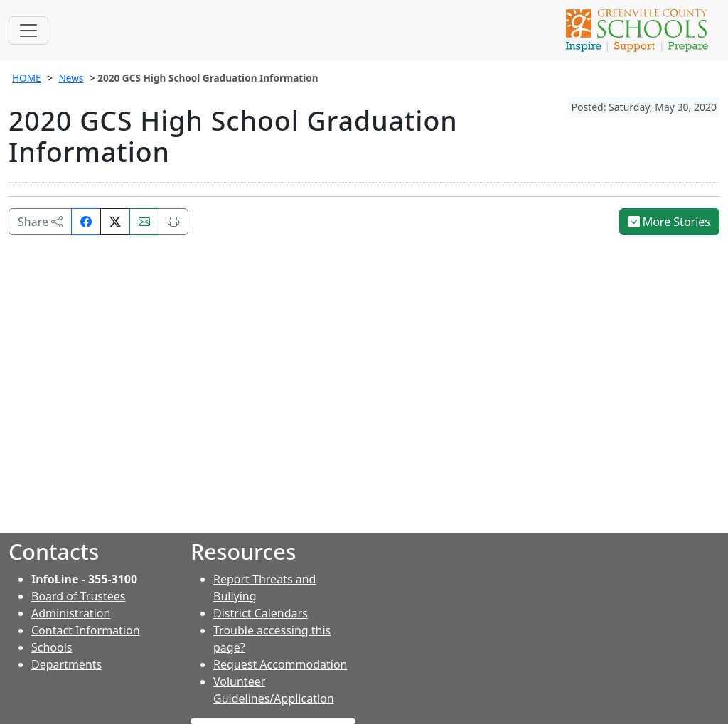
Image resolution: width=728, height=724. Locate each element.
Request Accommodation (280, 664)
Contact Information (86, 630)
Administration (71, 613)
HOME (27, 78)
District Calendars (261, 613)
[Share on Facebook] (86, 222)
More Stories (670, 222)
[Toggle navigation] (28, 31)
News (71, 78)
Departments (66, 664)
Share (40, 222)
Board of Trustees (78, 596)
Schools (52, 647)
